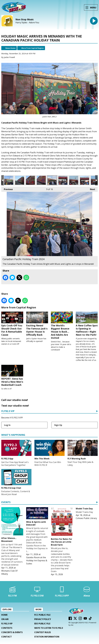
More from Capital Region (33, 48)
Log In (7, 425)
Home (4, 615)
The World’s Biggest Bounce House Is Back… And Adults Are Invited (62, 325)
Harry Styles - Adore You (27, 23)
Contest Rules (43, 632)
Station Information (47, 637)
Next (91, 189)
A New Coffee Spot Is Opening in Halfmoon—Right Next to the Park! (87, 324)
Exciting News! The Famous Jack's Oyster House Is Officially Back (37, 324)
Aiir (72, 625)
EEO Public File (42, 624)
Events (6, 502)
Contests (7, 628)
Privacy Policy (43, 619)
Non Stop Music (25, 19)
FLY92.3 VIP (8, 411)
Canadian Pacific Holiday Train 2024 (9, 180)
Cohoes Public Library (86, 518)
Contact (7, 637)
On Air (5, 619)
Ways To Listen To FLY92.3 (49, 628)
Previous (7, 189)
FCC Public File (42, 615)
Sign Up (58, 425)
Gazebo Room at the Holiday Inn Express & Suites (37, 560)
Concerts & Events (12, 632)
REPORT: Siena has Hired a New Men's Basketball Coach (12, 376)
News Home (10, 48)
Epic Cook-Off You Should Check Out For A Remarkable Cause (12, 324)
